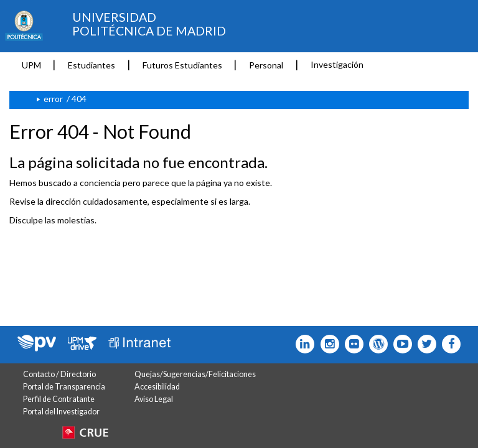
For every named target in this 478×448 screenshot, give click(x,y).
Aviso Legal (154, 399)
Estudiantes (91, 65)
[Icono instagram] (326, 344)
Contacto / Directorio (59, 374)
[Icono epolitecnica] (376, 344)
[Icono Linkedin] (302, 344)
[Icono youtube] (400, 344)
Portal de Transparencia (64, 387)
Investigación (337, 64)
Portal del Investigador (61, 412)
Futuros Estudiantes (182, 65)
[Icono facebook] (448, 344)
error (53, 99)
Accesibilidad (157, 387)
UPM (31, 65)
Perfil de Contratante (59, 399)
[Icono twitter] (351, 344)
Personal (266, 65)
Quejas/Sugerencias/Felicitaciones (195, 374)
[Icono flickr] (424, 344)
